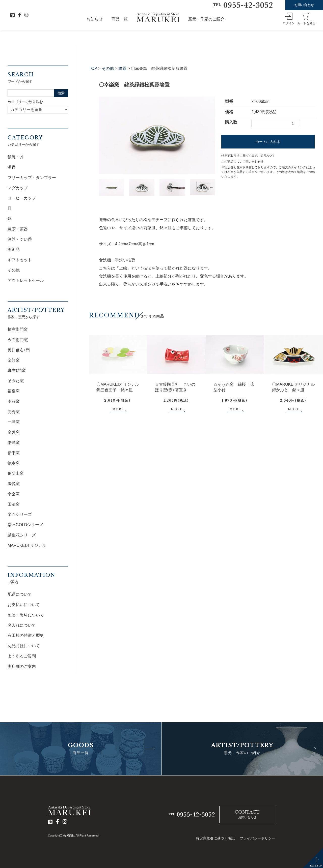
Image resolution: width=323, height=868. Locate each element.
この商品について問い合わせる (243, 162)
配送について (20, 594)
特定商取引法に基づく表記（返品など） (249, 156)
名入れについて (22, 625)
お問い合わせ (304, 5)
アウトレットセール (26, 280)
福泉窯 (14, 391)
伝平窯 (14, 453)
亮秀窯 (14, 412)
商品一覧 (120, 19)
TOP (93, 68)
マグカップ (18, 188)
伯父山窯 (16, 473)
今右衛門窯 (18, 340)
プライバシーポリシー (257, 838)
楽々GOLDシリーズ (25, 525)
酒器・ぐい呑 (20, 239)
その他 (108, 68)
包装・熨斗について (26, 615)
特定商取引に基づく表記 (215, 838)
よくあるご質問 (22, 656)
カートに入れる (268, 142)
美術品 (14, 249)
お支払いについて (24, 605)
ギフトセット (20, 260)
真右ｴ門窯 (17, 370)
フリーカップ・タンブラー (32, 178)
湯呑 (12, 167)
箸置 (122, 68)
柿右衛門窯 (18, 329)
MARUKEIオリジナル (27, 545)
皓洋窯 (14, 443)
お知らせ (95, 19)
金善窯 (14, 432)
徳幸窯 (14, 463)
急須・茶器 (18, 229)
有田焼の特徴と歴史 (26, 635)
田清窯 (14, 504)
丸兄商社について (24, 646)
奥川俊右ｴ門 (19, 350)
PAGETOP (316, 866)
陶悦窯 (14, 484)
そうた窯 (16, 381)
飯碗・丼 (16, 157)
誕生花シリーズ (22, 535)
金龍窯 (14, 360)
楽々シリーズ (20, 514)
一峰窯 (14, 422)
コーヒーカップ (22, 198)
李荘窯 (14, 401)
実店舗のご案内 (22, 666)
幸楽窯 (14, 494)
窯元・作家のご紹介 (206, 19)
